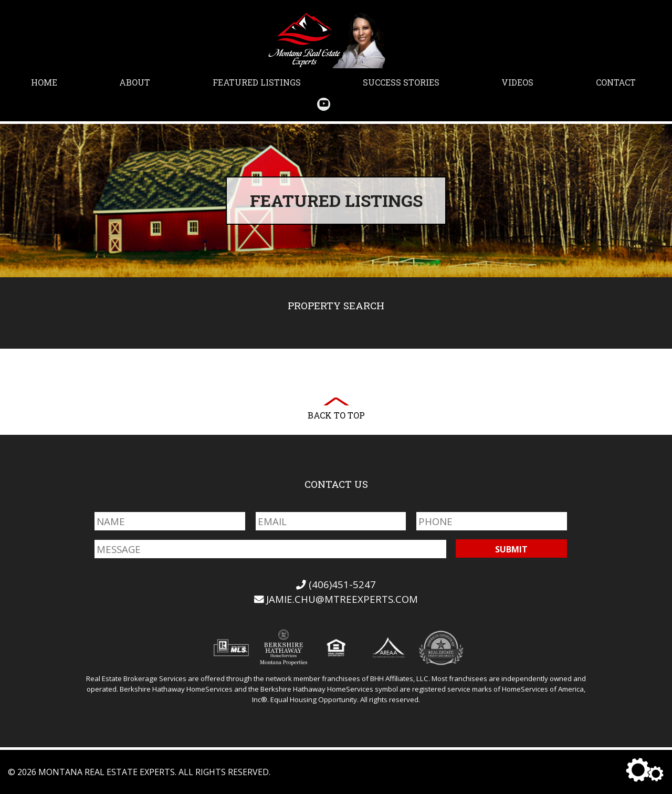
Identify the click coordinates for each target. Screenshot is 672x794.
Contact (616, 82)
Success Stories (401, 82)
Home (44, 82)
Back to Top (336, 415)
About (135, 82)
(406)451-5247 (336, 584)
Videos (517, 82)
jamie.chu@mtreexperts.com (336, 599)
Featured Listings (257, 82)
